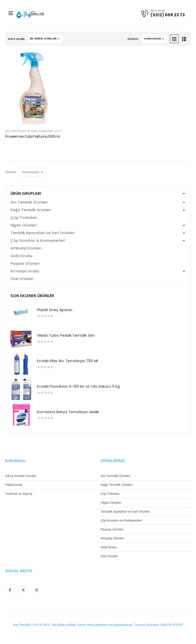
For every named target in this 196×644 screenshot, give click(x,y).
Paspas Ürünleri (25, 263)
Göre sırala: (16, 39)
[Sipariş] (45, 39)
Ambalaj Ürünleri (26, 248)
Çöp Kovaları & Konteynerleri (38, 241)
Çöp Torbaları (24, 218)
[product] (21, 313)
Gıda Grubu (21, 256)
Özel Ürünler (22, 279)
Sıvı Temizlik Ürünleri (29, 202)
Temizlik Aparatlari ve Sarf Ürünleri (42, 233)
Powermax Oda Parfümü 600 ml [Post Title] (32, 136)
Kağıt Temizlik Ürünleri (31, 210)
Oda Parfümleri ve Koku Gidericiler (29, 131)
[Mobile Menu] (11, 13)
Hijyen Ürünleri (23, 225)
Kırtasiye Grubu (25, 271)
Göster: (133, 39)
